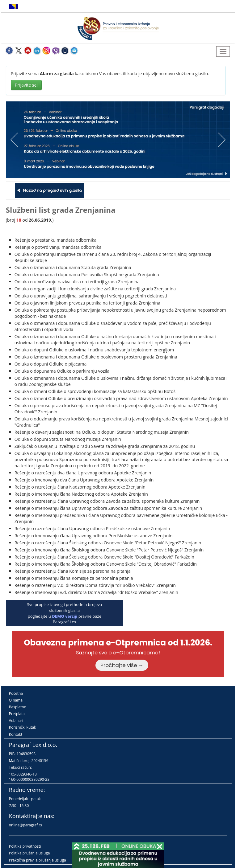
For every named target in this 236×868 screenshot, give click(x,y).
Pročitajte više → (122, 665)
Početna (16, 693)
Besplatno (18, 707)
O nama (16, 700)
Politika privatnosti (25, 846)
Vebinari (16, 721)
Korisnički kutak (23, 727)
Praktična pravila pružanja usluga (38, 860)
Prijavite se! (26, 85)
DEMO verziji (65, 616)
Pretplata (17, 714)
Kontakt (16, 734)
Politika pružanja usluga (29, 853)
